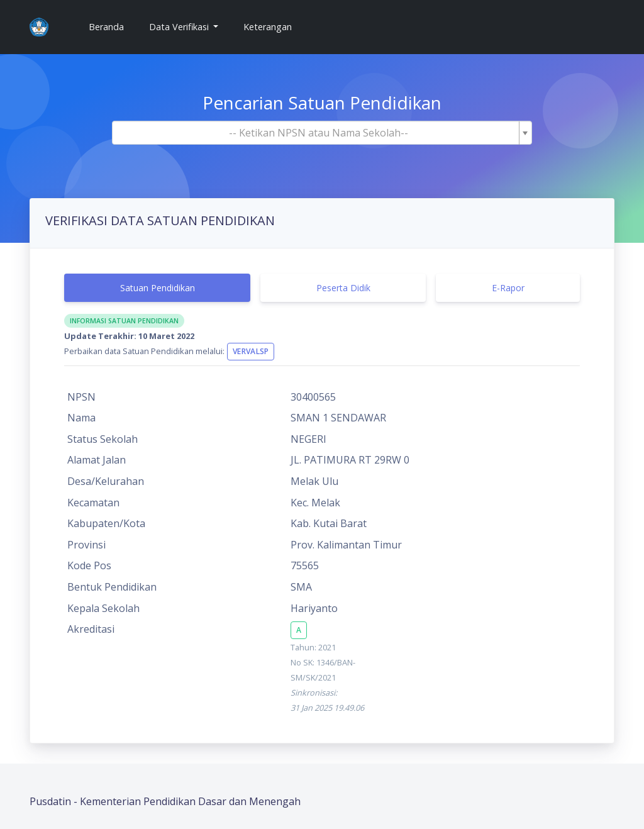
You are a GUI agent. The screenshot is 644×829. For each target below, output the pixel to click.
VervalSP (251, 351)
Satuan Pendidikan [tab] (158, 288)
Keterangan (268, 27)
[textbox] (318, 133)
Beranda (111, 26)
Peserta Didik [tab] (343, 288)
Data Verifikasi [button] (180, 27)
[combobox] (322, 133)
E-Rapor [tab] (508, 288)
